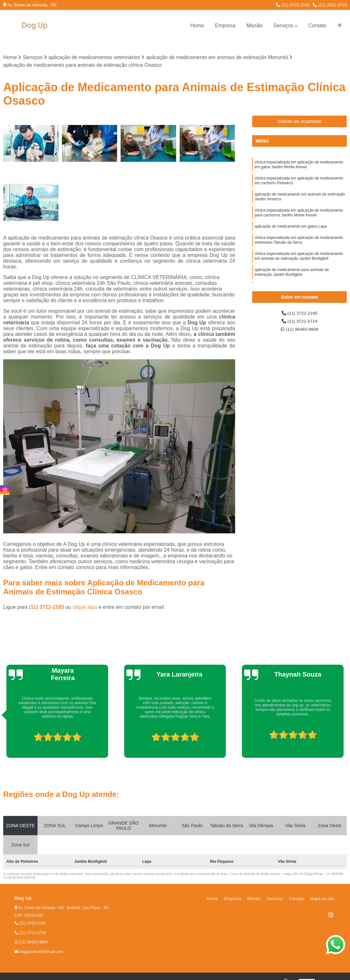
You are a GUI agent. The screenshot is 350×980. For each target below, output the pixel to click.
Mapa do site (323, 899)
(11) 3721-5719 (330, 5)
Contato (317, 26)
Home (197, 26)
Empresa (225, 26)
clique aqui (85, 608)
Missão (255, 26)
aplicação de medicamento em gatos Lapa (290, 236)
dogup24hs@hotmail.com (39, 953)
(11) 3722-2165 (293, 5)
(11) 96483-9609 (299, 332)
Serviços (283, 26)
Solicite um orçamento (299, 122)
